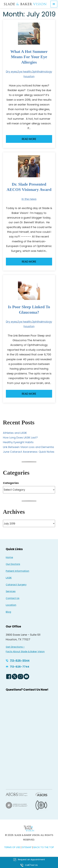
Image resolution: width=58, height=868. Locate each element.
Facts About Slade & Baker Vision (25, 652)
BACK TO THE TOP (44, 847)
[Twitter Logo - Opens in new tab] (15, 677)
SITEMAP (27, 847)
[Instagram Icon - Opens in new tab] (20, 677)
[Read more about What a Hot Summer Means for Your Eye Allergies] (29, 34)
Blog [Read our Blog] (8, 612)
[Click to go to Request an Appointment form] (29, 860)
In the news (29, 199)
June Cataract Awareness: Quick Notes (29, 452)
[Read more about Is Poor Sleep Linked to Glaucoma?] (29, 289)
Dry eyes (11, 72)
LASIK (9, 578)
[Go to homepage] (25, 4)
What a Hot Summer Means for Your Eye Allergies (29, 57)
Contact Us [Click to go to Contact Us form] (13, 598)
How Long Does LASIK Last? (20, 438)
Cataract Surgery (16, 585)
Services (11, 591)
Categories (11, 483)
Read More (29, 139)
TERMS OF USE (12, 847)
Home (9, 557)
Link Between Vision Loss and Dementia (28, 447)
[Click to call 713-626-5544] (18, 661)
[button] (54, 4)
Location (11, 605)
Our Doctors (13, 564)
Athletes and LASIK (15, 433)
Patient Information (17, 571)
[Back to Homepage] (29, 828)
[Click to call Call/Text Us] (29, 865)
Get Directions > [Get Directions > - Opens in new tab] (15, 647)
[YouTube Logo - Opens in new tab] (26, 677)
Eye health (24, 72)
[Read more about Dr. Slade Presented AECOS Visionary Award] (29, 166)
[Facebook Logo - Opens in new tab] (9, 677)
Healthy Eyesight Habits (18, 442)
